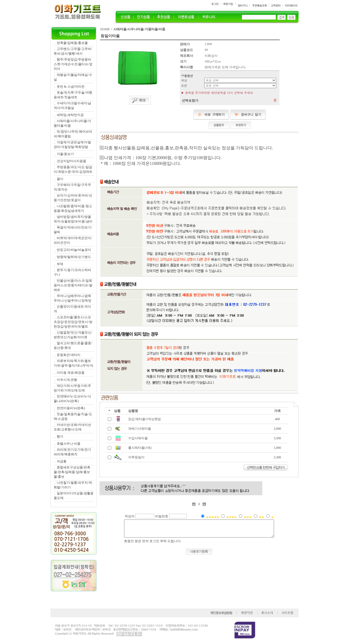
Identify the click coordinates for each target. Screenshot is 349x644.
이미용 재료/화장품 (71, 373)
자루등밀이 (136, 457)
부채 (60, 264)
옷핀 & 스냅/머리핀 (71, 87)
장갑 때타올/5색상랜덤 (145, 419)
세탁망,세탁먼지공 (70, 115)
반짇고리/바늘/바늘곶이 (74, 250)
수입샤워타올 (138, 438)
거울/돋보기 (65, 154)
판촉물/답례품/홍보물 (72, 43)
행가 (60, 437)
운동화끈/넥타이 (69, 355)
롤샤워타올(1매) (140, 448)
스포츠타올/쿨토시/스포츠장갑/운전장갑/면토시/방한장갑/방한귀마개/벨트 (73, 322)
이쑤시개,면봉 (67, 380)
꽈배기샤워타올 (140, 429)
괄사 (60, 179)
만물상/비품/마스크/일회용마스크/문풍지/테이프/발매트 (73, 285)
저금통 (62, 461)
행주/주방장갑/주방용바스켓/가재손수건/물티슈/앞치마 (73, 64)
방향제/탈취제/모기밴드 (74, 257)
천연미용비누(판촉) (71, 408)
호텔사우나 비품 (69, 444)
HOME (105, 29)
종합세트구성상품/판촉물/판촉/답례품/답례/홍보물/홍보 (72, 472)
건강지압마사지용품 (71, 161)
